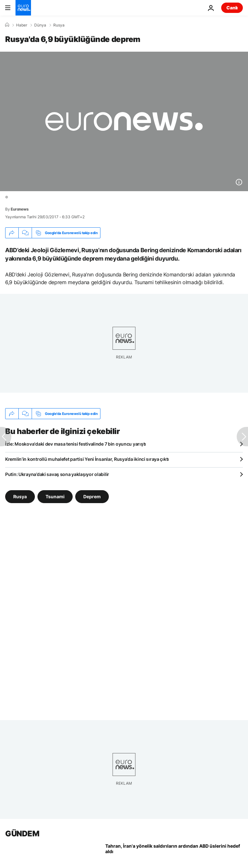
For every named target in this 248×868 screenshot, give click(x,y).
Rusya (59, 25)
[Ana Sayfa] (7, 25)
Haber (22, 25)
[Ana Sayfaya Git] (23, 8)
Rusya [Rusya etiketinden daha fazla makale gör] (20, 496)
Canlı (232, 8)
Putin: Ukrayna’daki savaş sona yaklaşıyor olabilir (57, 474)
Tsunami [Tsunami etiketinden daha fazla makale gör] (55, 496)
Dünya (40, 25)
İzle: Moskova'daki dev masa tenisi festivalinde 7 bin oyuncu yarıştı (76, 444)
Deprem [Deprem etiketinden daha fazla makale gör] (92, 496)
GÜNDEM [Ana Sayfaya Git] (22, 834)
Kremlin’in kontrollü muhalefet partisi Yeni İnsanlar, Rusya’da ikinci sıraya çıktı (87, 459)
